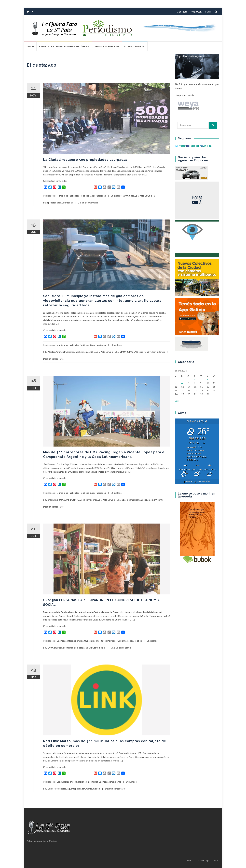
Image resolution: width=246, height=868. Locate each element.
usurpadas (67, 203)
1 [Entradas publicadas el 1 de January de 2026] (195, 379)
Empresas (61, 641)
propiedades (55, 203)
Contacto (182, 11)
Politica (138, 641)
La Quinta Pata (113, 352)
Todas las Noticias (107, 46)
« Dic (177, 401)
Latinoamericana (132, 500)
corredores (91, 500)
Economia (93, 782)
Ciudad (131, 196)
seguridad (144, 352)
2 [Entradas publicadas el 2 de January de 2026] (201, 379)
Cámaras (70, 352)
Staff (208, 11)
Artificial (60, 352)
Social (102, 648)
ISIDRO (92, 352)
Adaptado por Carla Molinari (42, 841)
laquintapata (80, 648)
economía (68, 648)
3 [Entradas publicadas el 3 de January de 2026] (207, 379)
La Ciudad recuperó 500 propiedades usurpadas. (86, 160)
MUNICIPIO (127, 352)
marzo (89, 789)
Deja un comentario (88, 203)
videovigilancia (157, 352)
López (144, 500)
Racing (151, 500)
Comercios (53, 789)
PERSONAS (93, 648)
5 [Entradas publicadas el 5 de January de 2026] (176, 383)
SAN (136, 352)
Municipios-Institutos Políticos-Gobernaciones (81, 196)
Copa (82, 500)
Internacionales (75, 641)
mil (94, 789)
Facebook (193, 146)
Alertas (51, 352)
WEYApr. (196, 11)
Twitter (181, 146)
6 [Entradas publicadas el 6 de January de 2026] (182, 383)
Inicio (30, 46)
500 (125, 196)
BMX (61, 500)
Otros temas (133, 46)
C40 (50, 648)
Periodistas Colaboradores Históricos (64, 46)
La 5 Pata (139, 196)
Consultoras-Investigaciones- (72, 782)
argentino (53, 500)
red (98, 789)
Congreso (57, 648)
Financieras (115, 782)
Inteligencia (81, 352)
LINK (83, 789)
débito (63, 789)
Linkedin (206, 146)
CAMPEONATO (72, 500)
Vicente (159, 500)
